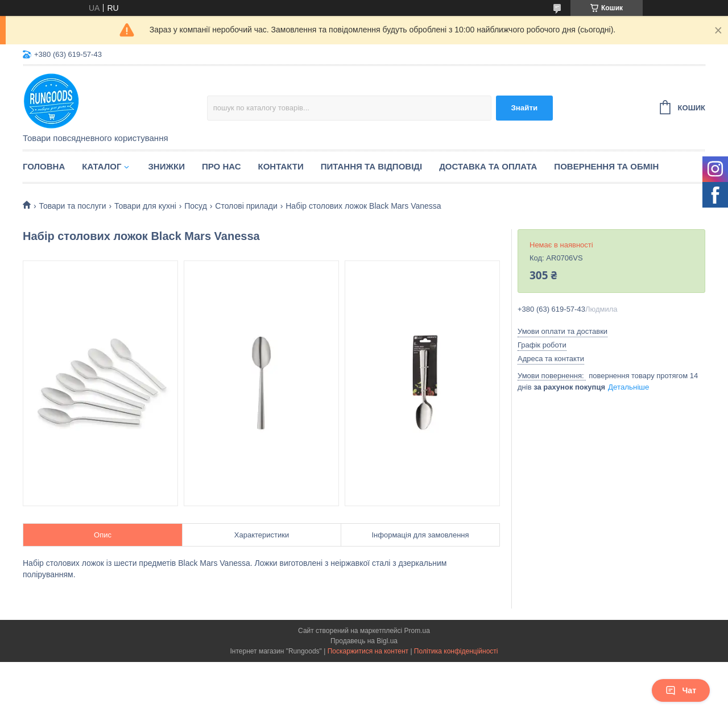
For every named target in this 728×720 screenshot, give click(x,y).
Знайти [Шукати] (524, 108)
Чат (681, 690)
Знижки (166, 166)
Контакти (281, 166)
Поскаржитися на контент (368, 651)
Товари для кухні (145, 206)
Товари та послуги (72, 206)
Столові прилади (246, 206)
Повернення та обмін (606, 166)
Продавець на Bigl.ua (364, 641)
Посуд (196, 206)
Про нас (222, 166)
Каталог (102, 166)
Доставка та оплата (488, 166)
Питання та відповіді (371, 166)
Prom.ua (417, 631)
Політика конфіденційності (456, 651)
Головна (44, 166)
